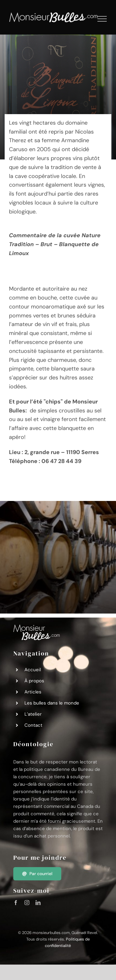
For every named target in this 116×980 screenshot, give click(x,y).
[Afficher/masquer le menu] (102, 19)
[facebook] (16, 903)
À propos (34, 681)
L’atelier (33, 714)
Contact (33, 725)
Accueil (33, 670)
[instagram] (27, 903)
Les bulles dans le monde (52, 703)
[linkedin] (38, 903)
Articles (33, 692)
